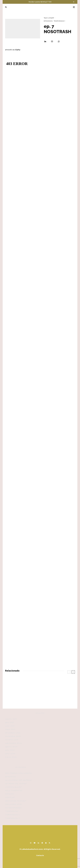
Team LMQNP (49, 18)
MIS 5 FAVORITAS (14, 790)
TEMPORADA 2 (12, 815)
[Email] (52, 41)
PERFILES (10, 797)
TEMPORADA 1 (59, 21)
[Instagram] (31, 843)
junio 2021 (10, 726)
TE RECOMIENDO (13, 808)
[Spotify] (42, 843)
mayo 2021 (10, 729)
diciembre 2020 (13, 733)
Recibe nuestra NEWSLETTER (40, 2)
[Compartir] (45, 41)
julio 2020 (10, 750)
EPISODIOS (48, 21)
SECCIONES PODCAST (16, 801)
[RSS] (50, 843)
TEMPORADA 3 (12, 818)
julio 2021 (10, 722)
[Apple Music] (46, 843)
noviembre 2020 (13, 736)
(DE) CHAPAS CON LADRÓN (18, 773)
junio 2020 (10, 753)
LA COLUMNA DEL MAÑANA (18, 780)
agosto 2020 (11, 747)
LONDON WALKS (13, 787)
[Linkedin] (38, 843)
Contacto (40, 855)
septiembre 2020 (14, 743)
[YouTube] (35, 843)
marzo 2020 (11, 757)
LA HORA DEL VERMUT (16, 783)
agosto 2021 (11, 719)
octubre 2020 (12, 740)
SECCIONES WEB (13, 804)
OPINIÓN (9, 794)
